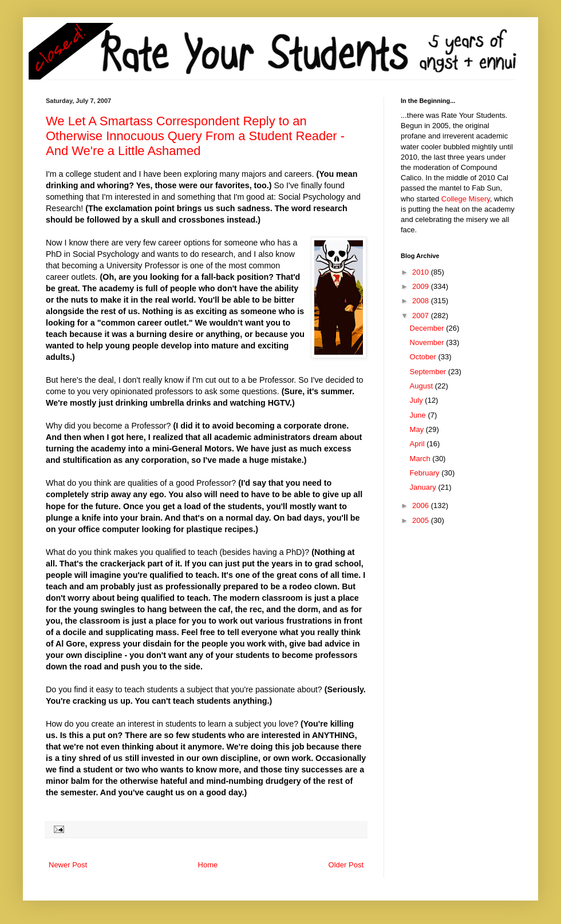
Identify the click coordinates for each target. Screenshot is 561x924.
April (418, 444)
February (426, 473)
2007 (422, 316)
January (424, 487)
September (429, 372)
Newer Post (68, 865)
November (428, 342)
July (418, 400)
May (418, 429)
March (421, 459)
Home (208, 865)
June (419, 415)
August (422, 386)
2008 (422, 301)
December (428, 328)
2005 (422, 520)
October (424, 357)
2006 (422, 505)
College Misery (466, 199)
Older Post (346, 865)
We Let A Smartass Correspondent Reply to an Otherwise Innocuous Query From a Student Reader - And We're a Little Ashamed (195, 136)
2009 (422, 286)
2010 (422, 272)
